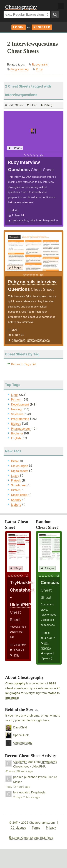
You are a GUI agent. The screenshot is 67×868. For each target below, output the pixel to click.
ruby (32, 220)
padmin (18, 777)
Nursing (16, 409)
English (16, 438)
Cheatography (15, 683)
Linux (15, 395)
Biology (16, 424)
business (12, 698)
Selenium (17, 414)
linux (16, 655)
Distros (16, 490)
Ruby (39, 69)
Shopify (16, 500)
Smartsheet (19, 485)
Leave (15, 476)
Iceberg (16, 505)
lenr (16, 792)
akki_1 (15, 210)
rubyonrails (18, 340)
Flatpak (16, 480)
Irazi (47, 633)
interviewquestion (47, 220)
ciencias (46, 648)
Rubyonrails (40, 64)
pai (46, 643)
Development (20, 404)
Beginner (17, 433)
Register (42, 27)
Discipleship (19, 495)
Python (16, 399)
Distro (15, 461)
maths (52, 693)
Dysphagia (38, 792)
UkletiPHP (20, 645)
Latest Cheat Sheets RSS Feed (31, 838)
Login (19, 27)
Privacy (51, 828)
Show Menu (61, 6)
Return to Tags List (24, 364)
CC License (18, 828)
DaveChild (20, 727)
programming (20, 220)
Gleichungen (20, 466)
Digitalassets (20, 471)
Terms (36, 828)
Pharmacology (21, 429)
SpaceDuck (21, 735)
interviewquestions (38, 340)
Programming (20, 69)
